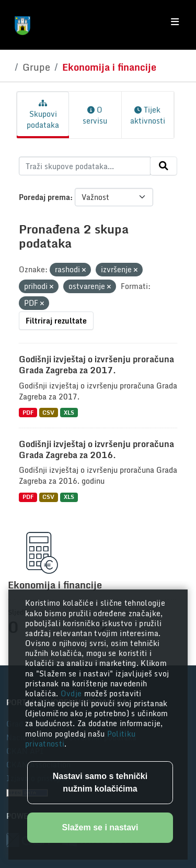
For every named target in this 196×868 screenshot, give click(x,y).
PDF (28, 412)
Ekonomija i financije (109, 67)
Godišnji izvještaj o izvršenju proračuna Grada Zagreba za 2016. (96, 449)
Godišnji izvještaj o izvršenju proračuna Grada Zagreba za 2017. (96, 365)
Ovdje (72, 693)
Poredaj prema (44, 197)
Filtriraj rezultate (56, 321)
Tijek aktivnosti (148, 115)
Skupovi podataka (43, 115)
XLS (69, 412)
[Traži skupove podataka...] (85, 166)
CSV (48, 412)
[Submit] (164, 166)
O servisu (95, 115)
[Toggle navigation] (175, 22)
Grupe (36, 67)
